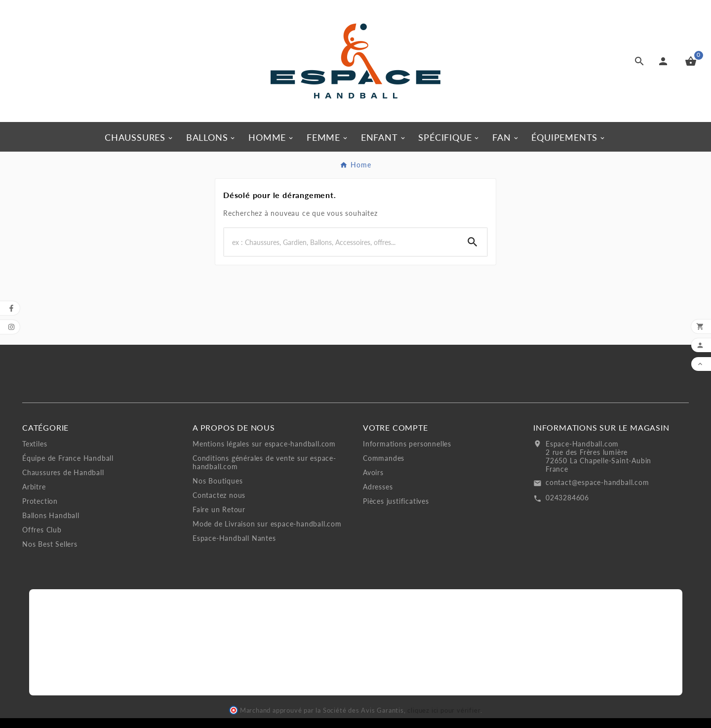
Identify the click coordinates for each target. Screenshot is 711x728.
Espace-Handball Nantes (234, 538)
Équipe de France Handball (68, 458)
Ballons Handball (51, 515)
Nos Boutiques (217, 481)
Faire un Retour (219, 509)
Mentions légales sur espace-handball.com (264, 444)
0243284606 (567, 498)
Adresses (378, 487)
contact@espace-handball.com (597, 482)
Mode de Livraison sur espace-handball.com (267, 524)
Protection (40, 501)
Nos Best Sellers (50, 544)
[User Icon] (665, 61)
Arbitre (34, 487)
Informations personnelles (407, 444)
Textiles (35, 444)
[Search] (341, 242)
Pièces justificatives (396, 501)
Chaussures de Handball (63, 472)
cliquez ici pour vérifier (444, 710)
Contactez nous (219, 495)
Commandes (384, 458)
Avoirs (373, 472)
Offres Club (42, 530)
